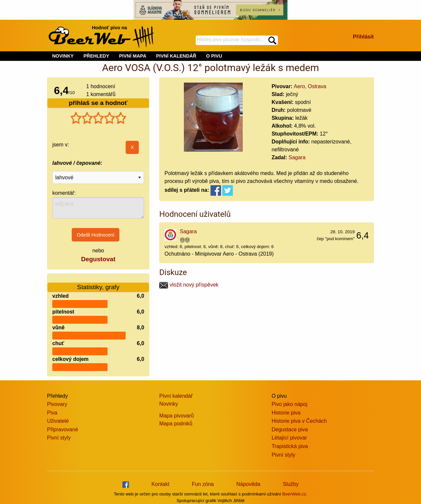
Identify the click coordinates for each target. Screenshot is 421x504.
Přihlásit (363, 37)
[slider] (98, 118)
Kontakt (161, 484)
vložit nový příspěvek (189, 285)
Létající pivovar (289, 438)
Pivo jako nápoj (290, 404)
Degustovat (98, 259)
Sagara (297, 157)
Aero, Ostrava (310, 86)
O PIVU (214, 56)
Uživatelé (58, 421)
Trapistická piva (290, 446)
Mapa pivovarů (176, 416)
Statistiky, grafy (98, 283)
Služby (291, 484)
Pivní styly (59, 438)
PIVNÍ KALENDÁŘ (176, 56)
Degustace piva (290, 429)
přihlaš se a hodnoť (98, 103)
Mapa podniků (176, 424)
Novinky (169, 404)
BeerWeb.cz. (295, 494)
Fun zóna (203, 484)
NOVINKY (63, 56)
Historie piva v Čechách (299, 421)
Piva (52, 413)
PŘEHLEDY (96, 56)
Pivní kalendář (176, 396)
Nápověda (248, 484)
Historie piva (286, 413)
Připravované (62, 429)
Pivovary (57, 404)
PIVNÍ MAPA (133, 56)
